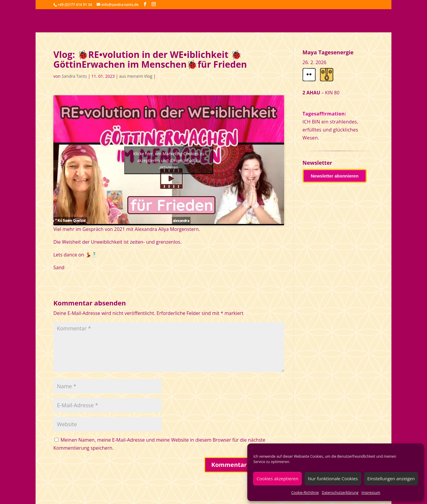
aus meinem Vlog (136, 76)
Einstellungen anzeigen (391, 478)
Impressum (371, 493)
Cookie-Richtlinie (305, 493)
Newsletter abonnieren (335, 176)
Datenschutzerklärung (340, 493)
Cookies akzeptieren (277, 478)
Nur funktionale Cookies (333, 478)
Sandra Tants (74, 76)
